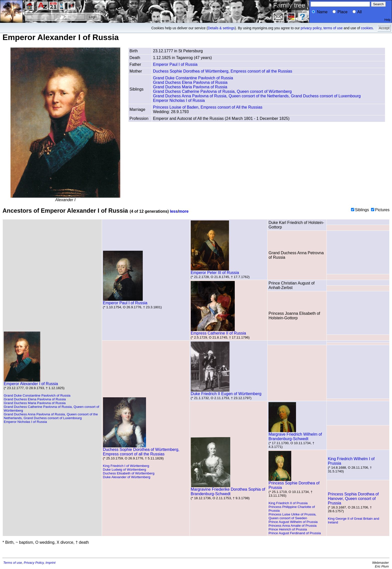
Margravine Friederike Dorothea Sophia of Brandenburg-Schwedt (228, 490)
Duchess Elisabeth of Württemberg (129, 473)
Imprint (50, 563)
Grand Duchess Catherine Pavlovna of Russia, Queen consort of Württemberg (222, 91)
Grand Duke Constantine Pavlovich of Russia (193, 78)
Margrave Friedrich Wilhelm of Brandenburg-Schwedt (295, 435)
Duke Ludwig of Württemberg (125, 470)
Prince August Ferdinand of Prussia (295, 533)
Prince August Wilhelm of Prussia (293, 522)
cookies (367, 28)
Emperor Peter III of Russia (215, 271)
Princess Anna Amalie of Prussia (292, 526)
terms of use (333, 28)
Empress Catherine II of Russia (218, 331)
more (184, 211)
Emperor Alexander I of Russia (31, 382)
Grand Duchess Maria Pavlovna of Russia (190, 87)
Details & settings (221, 28)
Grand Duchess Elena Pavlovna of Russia (190, 82)
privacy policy (311, 28)
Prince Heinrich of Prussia (288, 529)
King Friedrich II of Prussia (288, 503)
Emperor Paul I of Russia (175, 64)
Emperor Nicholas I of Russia (179, 100)
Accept (384, 28)
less (174, 211)
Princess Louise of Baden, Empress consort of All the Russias (208, 107)
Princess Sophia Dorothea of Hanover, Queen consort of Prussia (353, 499)
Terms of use (13, 563)
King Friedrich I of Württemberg (126, 466)
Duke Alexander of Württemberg (127, 477)
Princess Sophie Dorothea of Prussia (294, 484)
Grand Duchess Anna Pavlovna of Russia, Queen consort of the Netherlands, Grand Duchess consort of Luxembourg (257, 96)
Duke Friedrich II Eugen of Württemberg (226, 392)
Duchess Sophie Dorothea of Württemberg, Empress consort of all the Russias (223, 71)
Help (387, 20)
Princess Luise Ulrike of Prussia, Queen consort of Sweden (292, 516)
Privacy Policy (34, 563)
